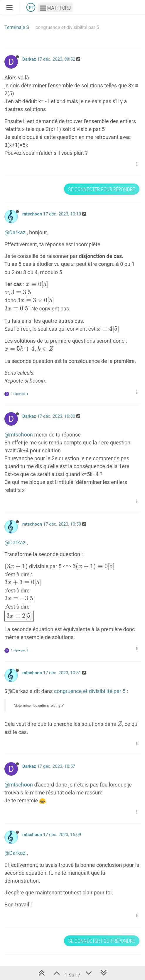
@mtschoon (19, 435)
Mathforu (55, 8)
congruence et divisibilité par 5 (90, 691)
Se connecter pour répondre (102, 189)
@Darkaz (15, 232)
